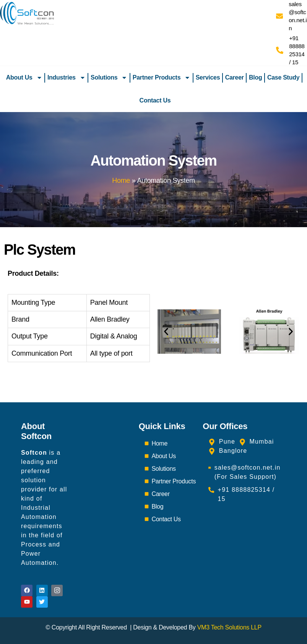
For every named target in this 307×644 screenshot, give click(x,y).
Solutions (109, 78)
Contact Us (155, 100)
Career (235, 77)
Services (208, 77)
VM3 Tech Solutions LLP (229, 627)
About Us (24, 78)
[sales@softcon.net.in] (279, 16)
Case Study (283, 77)
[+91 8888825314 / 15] (280, 50)
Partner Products (162, 78)
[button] (166, 331)
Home (121, 181)
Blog (255, 77)
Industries (67, 78)
